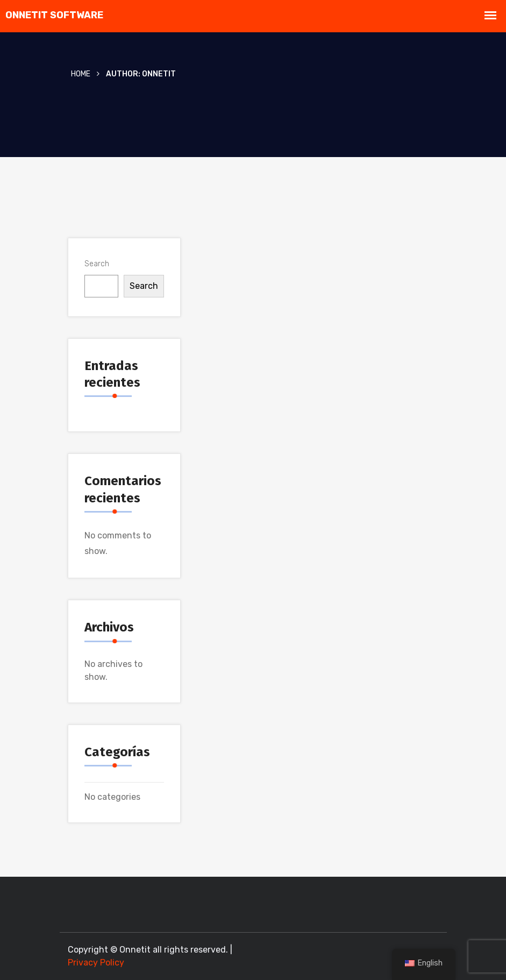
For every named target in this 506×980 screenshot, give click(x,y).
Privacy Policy (96, 963)
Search (97, 264)
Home (81, 74)
